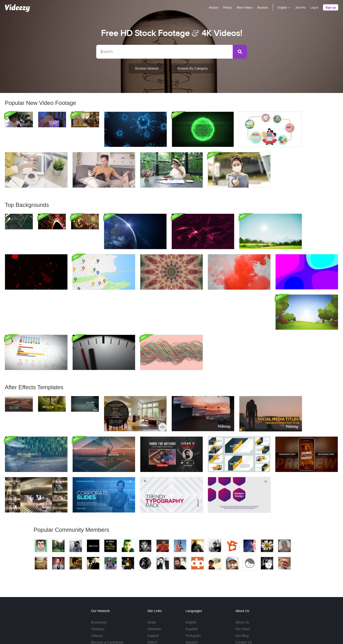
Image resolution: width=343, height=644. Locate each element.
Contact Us (244, 602)
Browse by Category (193, 68)
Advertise (154, 588)
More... (191, 608)
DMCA (152, 602)
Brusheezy (99, 582)
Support (153, 595)
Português (193, 595)
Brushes (263, 8)
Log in (314, 8)
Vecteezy (98, 588)
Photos (227, 8)
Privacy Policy (270, 630)
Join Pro (300, 8)
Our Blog (242, 595)
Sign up (331, 8)
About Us (242, 582)
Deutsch (192, 602)
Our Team (243, 588)
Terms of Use (247, 630)
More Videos (245, 8)
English (191, 582)
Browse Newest (147, 68)
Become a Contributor (107, 602)
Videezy (97, 595)
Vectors (213, 8)
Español (192, 588)
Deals (151, 582)
